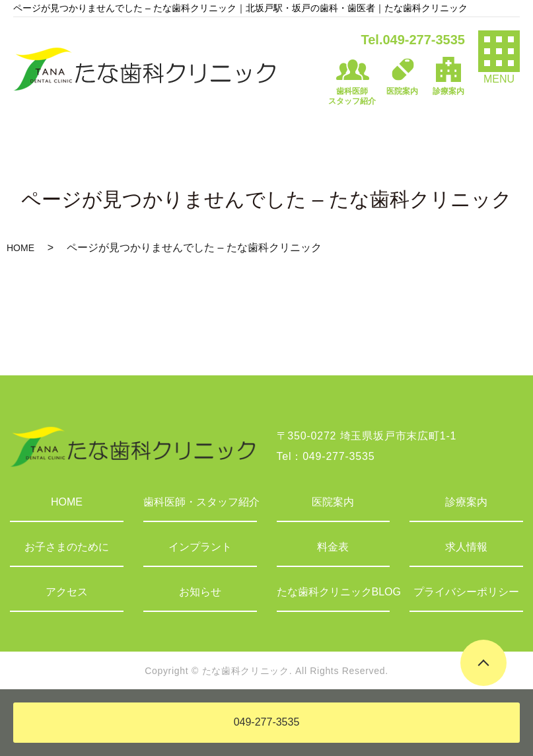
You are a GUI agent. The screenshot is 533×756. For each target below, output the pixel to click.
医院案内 (333, 502)
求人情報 (466, 547)
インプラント (200, 547)
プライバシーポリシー (466, 592)
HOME (20, 248)
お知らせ (200, 592)
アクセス (67, 592)
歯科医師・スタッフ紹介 (200, 502)
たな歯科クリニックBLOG (334, 592)
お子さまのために (67, 547)
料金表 (333, 547)
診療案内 (466, 502)
